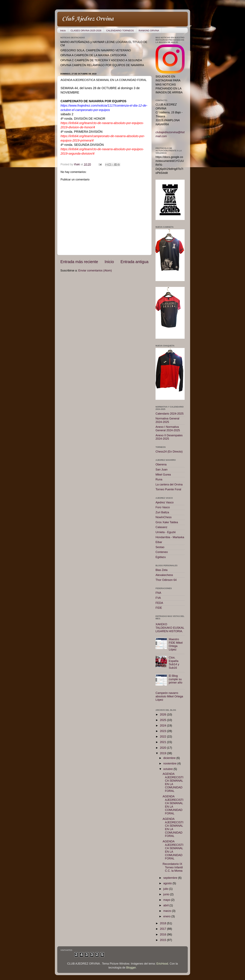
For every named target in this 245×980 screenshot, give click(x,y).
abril (166, 905)
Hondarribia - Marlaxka (170, 537)
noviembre (170, 763)
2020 (163, 748)
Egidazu (161, 557)
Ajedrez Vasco (165, 502)
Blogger (131, 968)
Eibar (159, 542)
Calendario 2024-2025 (170, 414)
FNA (158, 593)
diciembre (170, 758)
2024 (163, 726)
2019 (163, 753)
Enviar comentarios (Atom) (95, 271)
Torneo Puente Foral (168, 489)
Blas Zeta (161, 570)
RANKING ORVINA (149, 30)
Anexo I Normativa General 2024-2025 (168, 429)
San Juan (161, 470)
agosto (168, 883)
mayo (167, 900)
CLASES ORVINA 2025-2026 (86, 30)
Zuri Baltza (162, 512)
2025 (163, 720)
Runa (159, 479)
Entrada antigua (134, 262)
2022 (163, 737)
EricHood (162, 964)
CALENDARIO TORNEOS (120, 30)
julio (166, 889)
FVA (158, 598)
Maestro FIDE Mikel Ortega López (176, 644)
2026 (163, 715)
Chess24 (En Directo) (169, 452)
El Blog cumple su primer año (175, 679)
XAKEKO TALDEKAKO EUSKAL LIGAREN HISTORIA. (170, 628)
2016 (163, 934)
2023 (163, 731)
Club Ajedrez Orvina (88, 19)
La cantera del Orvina (169, 484)
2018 (163, 923)
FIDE (159, 608)
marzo (168, 911)
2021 (163, 742)
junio (167, 894)
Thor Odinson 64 (166, 580)
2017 (163, 929)
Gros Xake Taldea (167, 522)
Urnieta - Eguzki (166, 532)
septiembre (171, 878)
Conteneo (162, 552)
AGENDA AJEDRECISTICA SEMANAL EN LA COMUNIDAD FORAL (173, 782)
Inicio (63, 30)
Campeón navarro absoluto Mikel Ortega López (169, 696)
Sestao (160, 547)
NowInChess (164, 517)
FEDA (159, 603)
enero (167, 916)
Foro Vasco (163, 507)
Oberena (161, 464)
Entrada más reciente (79, 262)
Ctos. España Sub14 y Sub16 (174, 663)
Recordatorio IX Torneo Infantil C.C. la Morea (173, 867)
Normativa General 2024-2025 (167, 420)
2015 (163, 940)
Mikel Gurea (163, 475)
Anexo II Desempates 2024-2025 (169, 437)
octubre (168, 769)
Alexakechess (164, 575)
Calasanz (161, 527)
